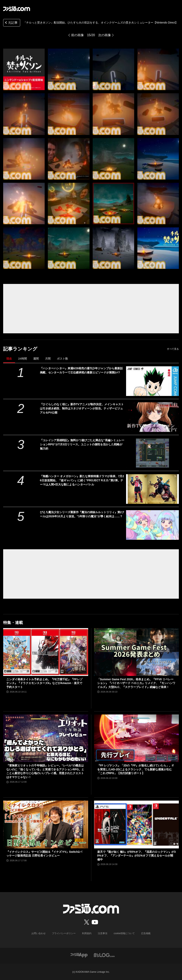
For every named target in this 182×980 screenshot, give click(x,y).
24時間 (23, 359)
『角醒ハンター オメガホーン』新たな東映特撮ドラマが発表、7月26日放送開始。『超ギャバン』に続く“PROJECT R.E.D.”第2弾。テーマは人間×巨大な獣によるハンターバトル (82, 480)
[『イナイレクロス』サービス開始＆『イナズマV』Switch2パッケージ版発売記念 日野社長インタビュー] (46, 825)
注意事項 (103, 933)
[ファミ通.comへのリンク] (17, 9)
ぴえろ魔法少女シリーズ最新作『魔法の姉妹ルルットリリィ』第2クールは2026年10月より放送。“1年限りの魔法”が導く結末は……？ (82, 514)
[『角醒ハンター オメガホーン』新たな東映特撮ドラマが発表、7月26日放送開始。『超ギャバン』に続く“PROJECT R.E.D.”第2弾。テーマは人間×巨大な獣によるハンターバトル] (152, 489)
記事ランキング (20, 349)
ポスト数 (62, 359)
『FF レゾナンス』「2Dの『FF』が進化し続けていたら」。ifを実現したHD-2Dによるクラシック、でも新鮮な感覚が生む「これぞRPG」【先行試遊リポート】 (135, 769)
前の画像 (77, 35)
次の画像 (105, 35)
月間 (48, 359)
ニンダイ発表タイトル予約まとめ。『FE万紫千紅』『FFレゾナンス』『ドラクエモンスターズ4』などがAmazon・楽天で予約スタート (44, 683)
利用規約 (87, 933)
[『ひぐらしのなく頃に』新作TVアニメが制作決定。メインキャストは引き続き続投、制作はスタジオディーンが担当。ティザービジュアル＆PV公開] (152, 417)
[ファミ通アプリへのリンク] (79, 955)
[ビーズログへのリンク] (104, 955)
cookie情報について (124, 933)
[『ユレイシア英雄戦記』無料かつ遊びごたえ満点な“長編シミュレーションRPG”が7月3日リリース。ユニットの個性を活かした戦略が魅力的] (152, 453)
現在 (9, 359)
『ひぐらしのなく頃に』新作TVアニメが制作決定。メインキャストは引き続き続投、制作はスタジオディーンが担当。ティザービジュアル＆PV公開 (82, 408)
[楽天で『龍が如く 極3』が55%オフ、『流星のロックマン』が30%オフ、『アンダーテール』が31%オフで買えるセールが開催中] (137, 825)
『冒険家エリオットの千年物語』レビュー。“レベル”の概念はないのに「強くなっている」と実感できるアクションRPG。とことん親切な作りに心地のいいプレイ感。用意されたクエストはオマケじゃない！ (45, 771)
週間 (36, 359)
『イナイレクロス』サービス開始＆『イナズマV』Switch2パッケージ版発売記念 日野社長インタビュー (44, 854)
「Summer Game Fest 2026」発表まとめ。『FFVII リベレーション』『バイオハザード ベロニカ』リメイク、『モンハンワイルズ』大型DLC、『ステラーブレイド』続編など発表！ (136, 683)
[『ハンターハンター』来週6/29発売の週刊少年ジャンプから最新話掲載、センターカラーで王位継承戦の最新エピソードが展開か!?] (152, 381)
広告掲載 (146, 933)
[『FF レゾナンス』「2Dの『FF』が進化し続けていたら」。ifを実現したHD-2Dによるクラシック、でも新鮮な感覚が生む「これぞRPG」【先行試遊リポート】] (137, 738)
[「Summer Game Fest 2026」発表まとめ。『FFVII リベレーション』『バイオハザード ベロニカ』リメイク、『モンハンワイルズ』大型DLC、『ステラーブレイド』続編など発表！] (137, 652)
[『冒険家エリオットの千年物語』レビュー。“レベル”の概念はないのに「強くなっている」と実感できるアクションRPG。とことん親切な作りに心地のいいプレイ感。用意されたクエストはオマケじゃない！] (46, 738)
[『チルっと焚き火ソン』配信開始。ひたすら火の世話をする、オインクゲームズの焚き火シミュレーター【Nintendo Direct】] (24, 69)
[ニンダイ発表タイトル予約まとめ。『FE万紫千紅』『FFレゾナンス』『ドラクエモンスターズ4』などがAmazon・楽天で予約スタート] (46, 652)
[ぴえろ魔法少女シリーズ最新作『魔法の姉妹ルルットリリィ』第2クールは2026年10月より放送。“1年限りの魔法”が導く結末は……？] (152, 525)
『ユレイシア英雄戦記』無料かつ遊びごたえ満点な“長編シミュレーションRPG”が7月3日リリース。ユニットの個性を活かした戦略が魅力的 (82, 444)
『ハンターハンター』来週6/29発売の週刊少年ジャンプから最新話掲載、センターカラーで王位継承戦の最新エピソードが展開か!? (81, 370)
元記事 (11, 23)
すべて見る (173, 349)
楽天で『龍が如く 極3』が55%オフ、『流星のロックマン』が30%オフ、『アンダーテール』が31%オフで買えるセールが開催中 (136, 856)
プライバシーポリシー (64, 933)
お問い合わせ (39, 933)
